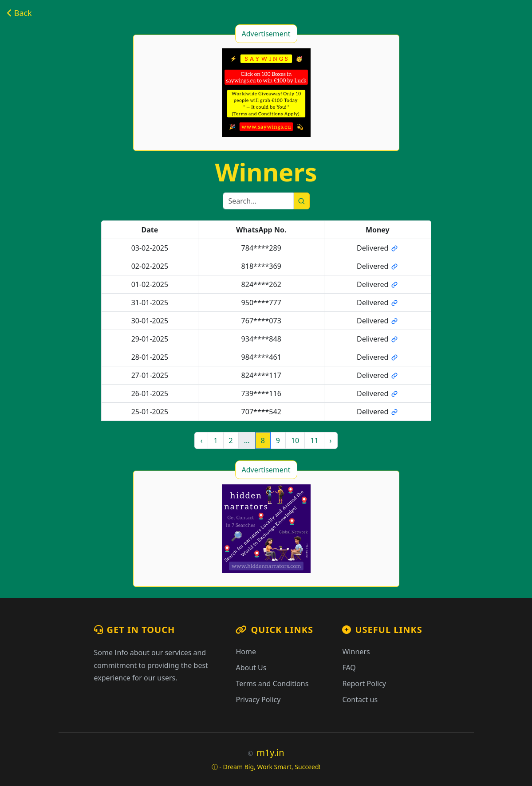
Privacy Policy (258, 700)
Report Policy (364, 684)
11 (314, 440)
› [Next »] (331, 440)
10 (295, 440)
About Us (251, 668)
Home (246, 652)
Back (20, 13)
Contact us (360, 700)
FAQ (349, 668)
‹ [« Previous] (201, 440)
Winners (356, 652)
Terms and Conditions (272, 684)
